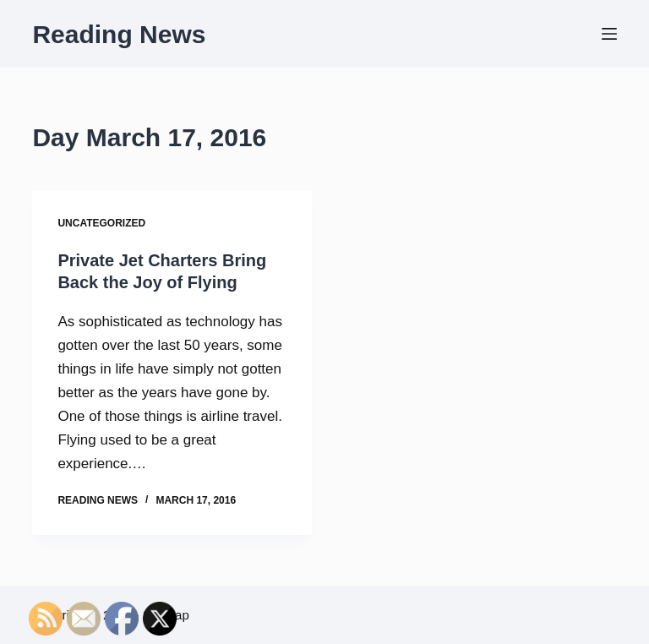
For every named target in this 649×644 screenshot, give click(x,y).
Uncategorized (101, 223)
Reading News (119, 34)
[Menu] (609, 34)
